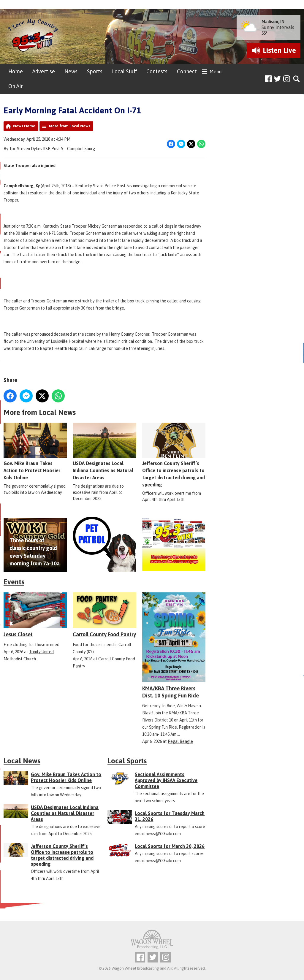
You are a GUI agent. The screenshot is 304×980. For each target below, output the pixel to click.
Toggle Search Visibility (297, 79)
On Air (16, 86)
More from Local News (70, 126)
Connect (187, 71)
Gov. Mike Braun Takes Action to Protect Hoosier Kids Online (35, 452)
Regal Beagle (180, 741)
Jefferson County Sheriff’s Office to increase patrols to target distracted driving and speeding (174, 455)
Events (14, 582)
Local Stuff (124, 71)
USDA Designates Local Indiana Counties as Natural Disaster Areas (104, 452)
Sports (95, 71)
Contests (157, 71)
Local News (22, 761)
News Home (24, 126)
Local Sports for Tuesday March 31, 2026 (170, 816)
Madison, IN (273, 22)
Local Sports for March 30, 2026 (170, 846)
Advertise (44, 71)
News (71, 71)
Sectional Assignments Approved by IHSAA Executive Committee (166, 780)
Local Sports (127, 761)
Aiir (170, 968)
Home (16, 71)
